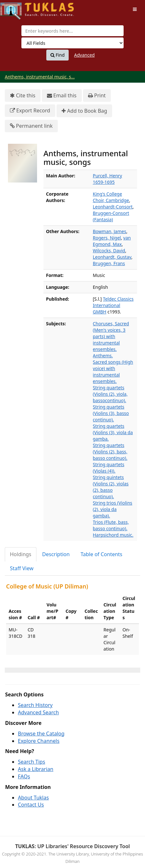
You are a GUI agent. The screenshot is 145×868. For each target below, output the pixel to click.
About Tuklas (33, 798)
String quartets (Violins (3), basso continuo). (111, 413)
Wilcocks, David (109, 251)
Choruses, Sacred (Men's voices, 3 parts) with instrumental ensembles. (111, 336)
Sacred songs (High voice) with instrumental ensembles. (113, 372)
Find (58, 55)
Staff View (22, 568)
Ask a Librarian (36, 769)
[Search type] (72, 43)
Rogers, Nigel (107, 238)
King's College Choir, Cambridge (111, 197)
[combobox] (72, 31)
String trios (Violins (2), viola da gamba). (113, 509)
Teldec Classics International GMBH (113, 305)
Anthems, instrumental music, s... (40, 77)
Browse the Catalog (41, 734)
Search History (35, 705)
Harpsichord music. (113, 535)
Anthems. (103, 356)
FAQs (24, 776)
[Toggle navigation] (135, 9)
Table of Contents (101, 554)
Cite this (23, 96)
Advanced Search (38, 712)
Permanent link (31, 126)
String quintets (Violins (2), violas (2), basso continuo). (111, 487)
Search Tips (31, 762)
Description (56, 554)
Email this (62, 96)
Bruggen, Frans (109, 263)
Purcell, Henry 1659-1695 (108, 179)
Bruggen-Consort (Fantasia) (111, 216)
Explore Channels (39, 741)
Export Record (30, 111)
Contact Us (31, 805)
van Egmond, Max (112, 241)
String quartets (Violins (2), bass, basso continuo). (110, 452)
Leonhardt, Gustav (112, 257)
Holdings (21, 554)
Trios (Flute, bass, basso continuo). (111, 525)
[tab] (21, 554)
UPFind (16, 8)
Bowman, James (110, 231)
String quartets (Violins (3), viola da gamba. (113, 432)
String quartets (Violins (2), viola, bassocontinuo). (110, 394)
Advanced (84, 55)
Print (97, 96)
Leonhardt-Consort (113, 207)
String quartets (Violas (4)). (109, 468)
